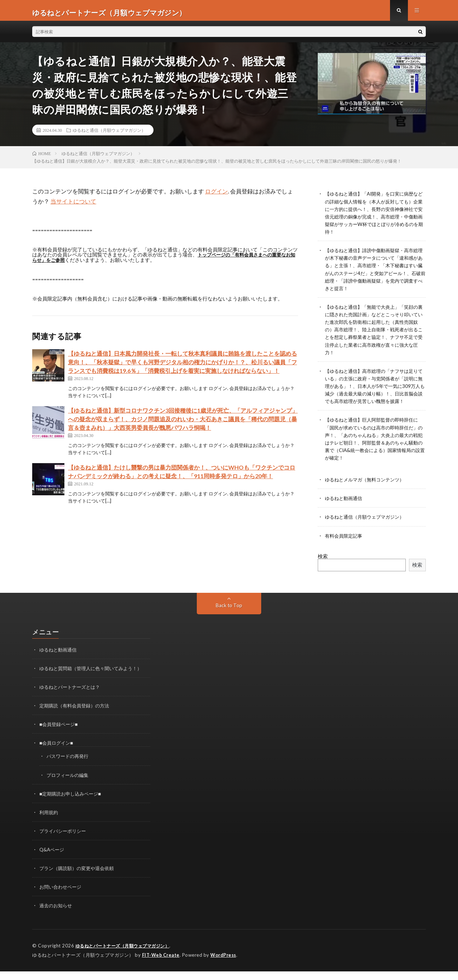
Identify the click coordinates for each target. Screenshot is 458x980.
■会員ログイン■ (57, 753)
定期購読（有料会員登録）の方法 (77, 715)
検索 (323, 566)
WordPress (225, 964)
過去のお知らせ (57, 915)
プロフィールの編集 (69, 785)
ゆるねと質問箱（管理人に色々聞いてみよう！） (94, 678)
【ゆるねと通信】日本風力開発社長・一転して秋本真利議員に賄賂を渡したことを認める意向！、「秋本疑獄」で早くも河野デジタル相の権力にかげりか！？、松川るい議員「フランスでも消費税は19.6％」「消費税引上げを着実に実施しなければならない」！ (182, 366)
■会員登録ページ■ (60, 734)
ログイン (216, 195)
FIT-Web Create (161, 964)
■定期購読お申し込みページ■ (72, 803)
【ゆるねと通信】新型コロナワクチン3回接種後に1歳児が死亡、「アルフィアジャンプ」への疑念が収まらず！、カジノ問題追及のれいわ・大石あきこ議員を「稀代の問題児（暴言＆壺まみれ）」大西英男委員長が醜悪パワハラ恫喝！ (183, 423)
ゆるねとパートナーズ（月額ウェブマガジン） (126, 955)
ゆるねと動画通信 (345, 508)
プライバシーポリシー (64, 840)
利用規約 (49, 822)
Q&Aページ (53, 859)
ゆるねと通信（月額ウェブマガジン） (109, 134)
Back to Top (229, 615)
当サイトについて (73, 205)
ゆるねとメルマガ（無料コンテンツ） (367, 490)
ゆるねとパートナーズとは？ (72, 697)
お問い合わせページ (62, 896)
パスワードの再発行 (69, 766)
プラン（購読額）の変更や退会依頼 (79, 878)
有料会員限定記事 (345, 546)
